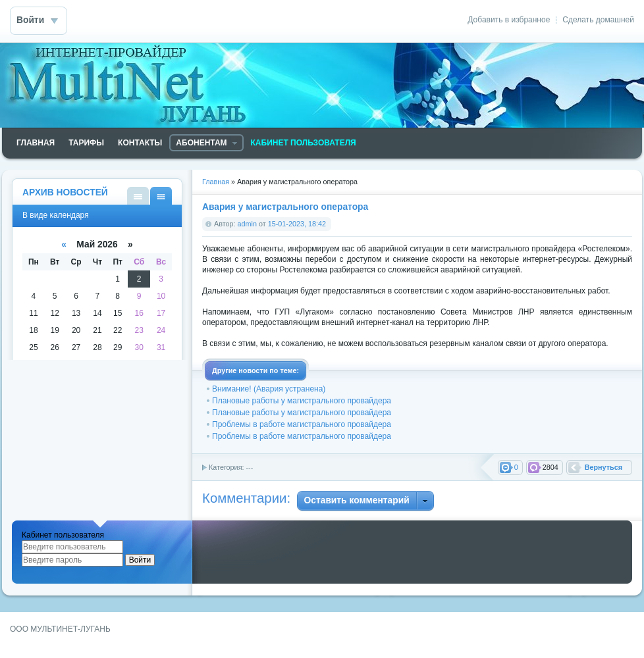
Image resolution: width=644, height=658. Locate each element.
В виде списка (138, 196)
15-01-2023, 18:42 (297, 224)
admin (247, 224)
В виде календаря (161, 196)
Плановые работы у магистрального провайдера (302, 401)
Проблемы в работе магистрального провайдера (302, 424)
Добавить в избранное (509, 20)
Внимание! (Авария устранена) (269, 389)
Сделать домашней (598, 20)
